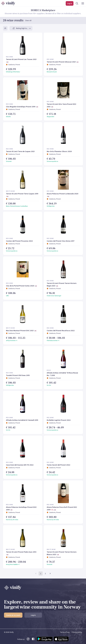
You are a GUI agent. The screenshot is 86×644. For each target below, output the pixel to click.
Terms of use (65, 632)
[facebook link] (33, 640)
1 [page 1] (41, 574)
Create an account (13, 615)
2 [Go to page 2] (45, 574)
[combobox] (24, 28)
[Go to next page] (50, 573)
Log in (33, 615)
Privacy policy (77, 632)
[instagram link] (28, 640)
